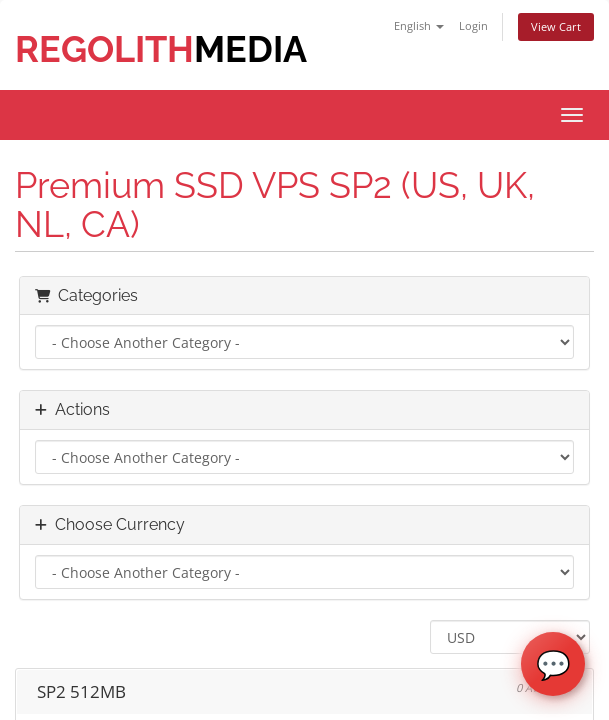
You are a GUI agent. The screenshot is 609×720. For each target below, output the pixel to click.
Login (473, 25)
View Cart (556, 26)
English (419, 25)
